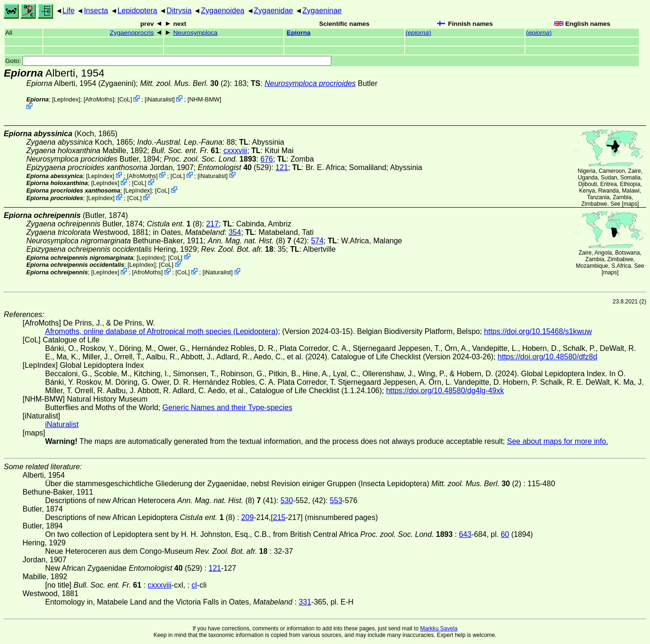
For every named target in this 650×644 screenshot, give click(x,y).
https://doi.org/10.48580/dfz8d (548, 357)
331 (305, 602)
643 (465, 534)
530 (287, 500)
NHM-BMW (204, 99)
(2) (185, 83)
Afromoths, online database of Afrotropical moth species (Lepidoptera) (161, 331)
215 (279, 517)
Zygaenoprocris (132, 33)
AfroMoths (99, 99)
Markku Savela (439, 628)
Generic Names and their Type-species (227, 407)
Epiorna (299, 33)
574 (317, 241)
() (418, 33)
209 (247, 517)
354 (235, 232)
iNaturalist (160, 99)
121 (282, 167)
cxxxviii (235, 151)
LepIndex (66, 99)
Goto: (168, 61)
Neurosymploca (195, 33)
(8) (174, 224)
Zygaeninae (322, 11)
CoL (125, 99)
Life (69, 11)
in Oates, (188, 232)
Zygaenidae (274, 11)
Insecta (96, 11)
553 (336, 500)
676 (267, 159)
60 (505, 534)
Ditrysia (179, 11)
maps (630, 204)
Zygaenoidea (223, 11)
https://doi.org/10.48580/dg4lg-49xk (445, 391)
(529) (235, 167)
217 (212, 224)
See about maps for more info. (558, 441)
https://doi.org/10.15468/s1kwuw (538, 331)
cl (195, 585)
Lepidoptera (137, 11)
